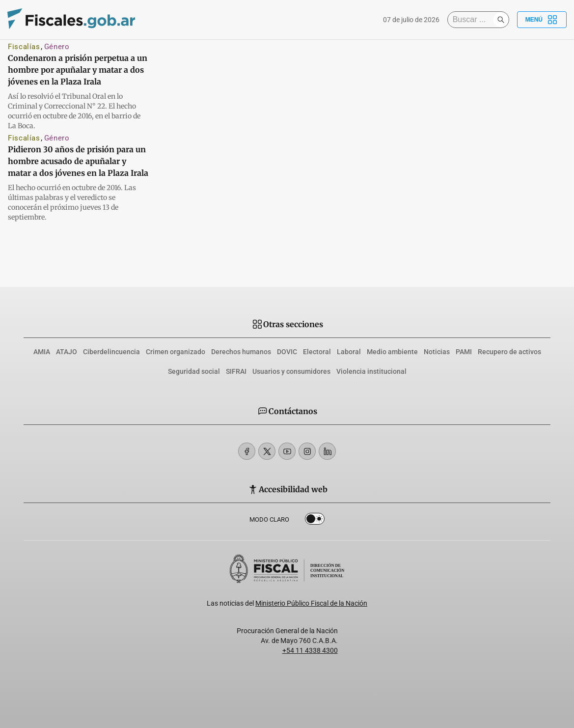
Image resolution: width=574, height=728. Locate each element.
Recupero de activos (509, 352)
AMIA (42, 352)
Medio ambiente (392, 352)
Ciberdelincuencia (111, 352)
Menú (542, 20)
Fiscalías (24, 47)
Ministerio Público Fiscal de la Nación (311, 603)
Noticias (437, 352)
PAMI (464, 352)
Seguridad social (194, 371)
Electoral (317, 352)
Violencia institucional (371, 371)
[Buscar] (473, 20)
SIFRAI (236, 371)
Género (57, 47)
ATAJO (67, 352)
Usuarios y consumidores (291, 371)
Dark (315, 521)
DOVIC (287, 352)
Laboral (349, 352)
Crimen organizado (176, 352)
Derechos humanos (241, 352)
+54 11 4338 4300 (310, 650)
